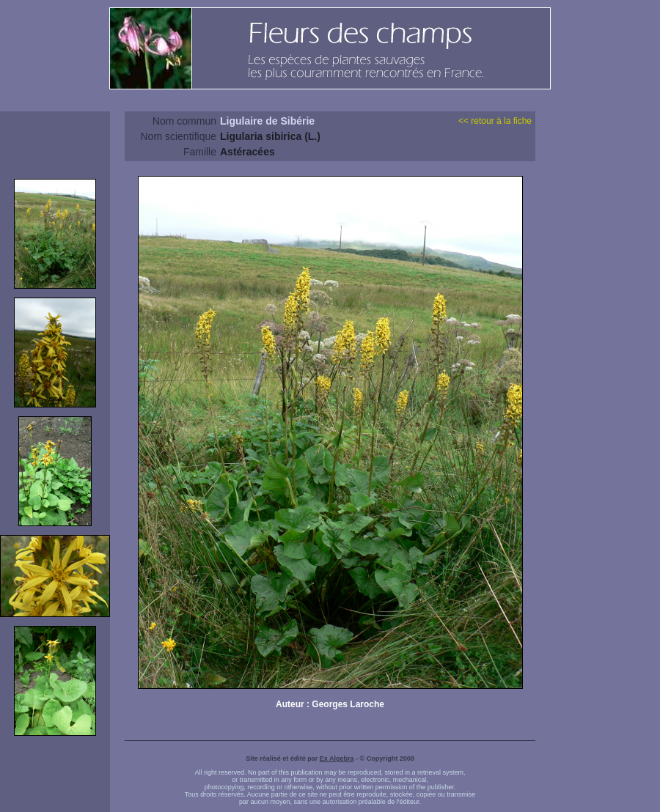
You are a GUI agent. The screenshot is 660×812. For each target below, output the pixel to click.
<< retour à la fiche (495, 121)
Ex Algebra (337, 759)
